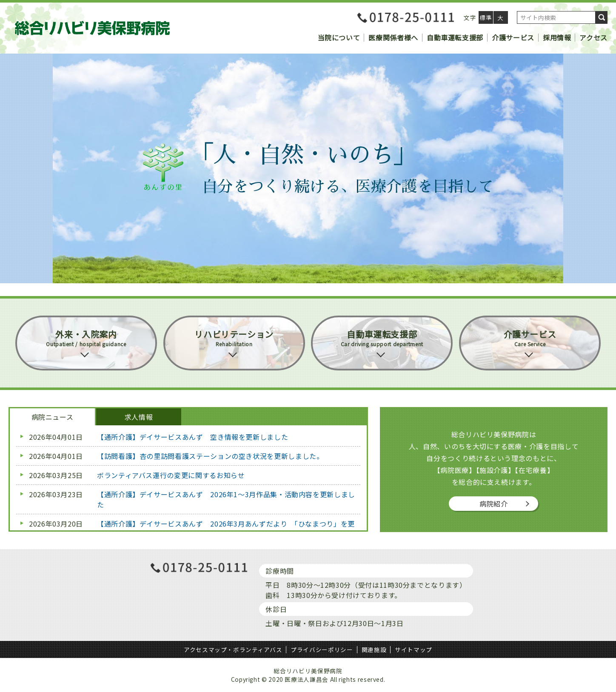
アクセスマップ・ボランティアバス (233, 649)
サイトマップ (414, 649)
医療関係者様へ (393, 37)
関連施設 (374, 649)
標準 (486, 17)
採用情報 (557, 37)
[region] (308, 168)
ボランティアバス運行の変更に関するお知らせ (171, 475)
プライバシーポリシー (322, 649)
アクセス (593, 37)
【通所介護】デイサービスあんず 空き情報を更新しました (192, 437)
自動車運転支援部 (455, 37)
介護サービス (513, 37)
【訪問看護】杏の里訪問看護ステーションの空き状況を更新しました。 (210, 456)
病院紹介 (494, 504)
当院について (339, 37)
